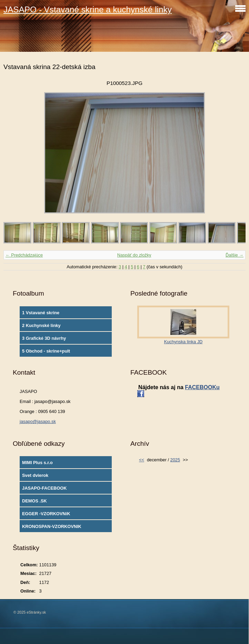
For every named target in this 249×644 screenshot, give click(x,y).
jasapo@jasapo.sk (38, 421)
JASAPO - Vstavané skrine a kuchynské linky (88, 9)
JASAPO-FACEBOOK (44, 488)
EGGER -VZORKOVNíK (46, 514)
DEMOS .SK (34, 501)
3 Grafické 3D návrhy (44, 338)
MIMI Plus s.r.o (37, 463)
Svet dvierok (35, 475)
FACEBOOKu (202, 387)
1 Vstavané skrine (41, 313)
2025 (175, 460)
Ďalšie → (235, 255)
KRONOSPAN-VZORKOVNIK (52, 526)
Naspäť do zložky (134, 255)
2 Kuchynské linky (41, 325)
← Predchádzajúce (24, 255)
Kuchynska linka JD (183, 342)
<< (142, 460)
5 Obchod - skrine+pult (46, 351)
